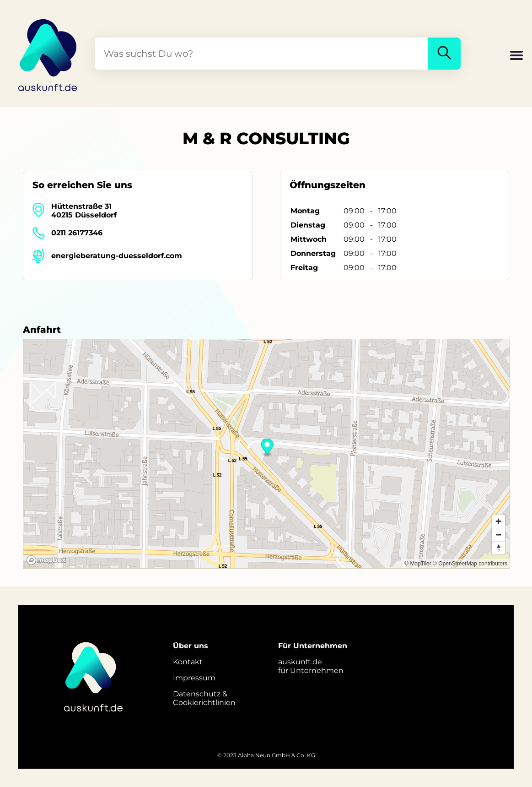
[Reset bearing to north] (498, 548)
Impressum (194, 678)
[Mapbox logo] (46, 560)
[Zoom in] (498, 521)
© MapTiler (418, 564)
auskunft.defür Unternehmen (311, 666)
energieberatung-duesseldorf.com (117, 256)
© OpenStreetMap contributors (470, 564)
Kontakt (188, 662)
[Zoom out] (498, 535)
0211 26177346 (77, 233)
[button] (516, 56)
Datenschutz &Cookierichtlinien (204, 698)
